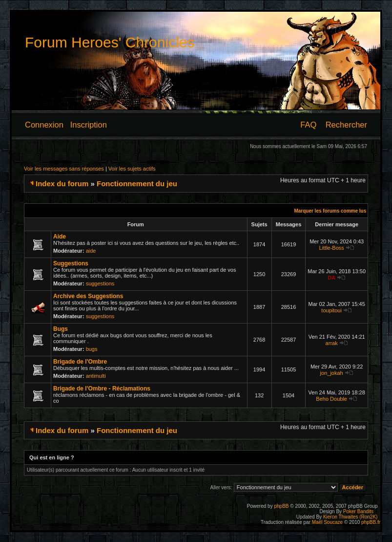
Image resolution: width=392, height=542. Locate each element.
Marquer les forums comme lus (330, 211)
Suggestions (71, 263)
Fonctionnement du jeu (137, 184)
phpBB (281, 506)
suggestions (100, 283)
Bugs (61, 329)
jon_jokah (332, 373)
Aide (60, 237)
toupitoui (331, 310)
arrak (332, 343)
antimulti (96, 376)
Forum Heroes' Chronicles (110, 42)
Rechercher (346, 125)
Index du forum (62, 184)
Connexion (44, 125)
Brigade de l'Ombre (80, 362)
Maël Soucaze (327, 522)
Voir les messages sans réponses (64, 169)
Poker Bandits (358, 511)
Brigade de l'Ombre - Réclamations (102, 389)
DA (331, 278)
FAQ (308, 125)
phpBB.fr (371, 522)
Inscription (89, 125)
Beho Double (331, 399)
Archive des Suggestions (88, 296)
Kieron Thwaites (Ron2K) (351, 517)
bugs (92, 349)
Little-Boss (331, 248)
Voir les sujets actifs (132, 169)
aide (91, 251)
